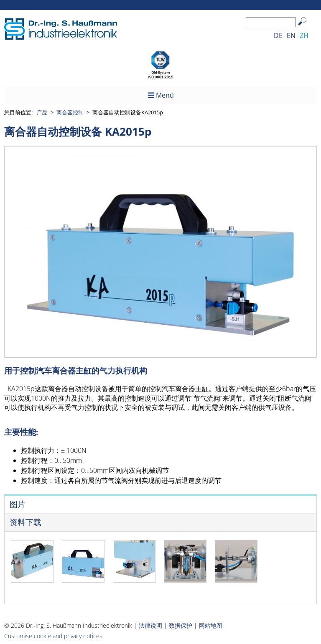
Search (306, 28)
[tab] (160, 504)
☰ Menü (161, 95)
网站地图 (211, 625)
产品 (42, 112)
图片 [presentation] (18, 504)
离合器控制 (70, 112)
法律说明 (150, 625)
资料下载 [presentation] (25, 522)
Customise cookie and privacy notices (53, 636)
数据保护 (181, 625)
